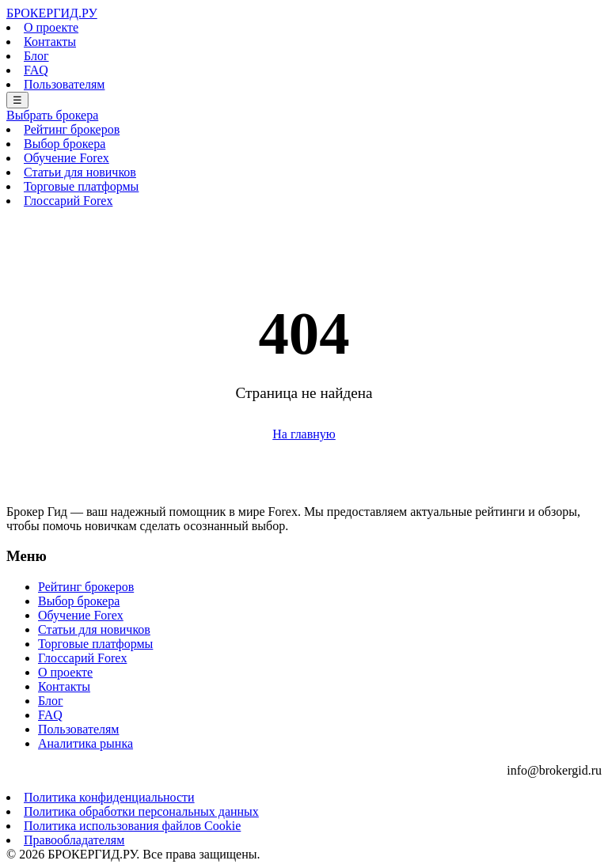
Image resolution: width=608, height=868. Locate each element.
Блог (36, 56)
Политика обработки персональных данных (141, 811)
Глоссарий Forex (68, 201)
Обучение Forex (66, 158)
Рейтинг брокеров (72, 129)
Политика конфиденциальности (109, 797)
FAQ (36, 70)
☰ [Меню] (17, 100)
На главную (304, 434)
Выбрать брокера (52, 115)
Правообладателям (74, 840)
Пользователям (64, 84)
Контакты (50, 42)
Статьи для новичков (80, 172)
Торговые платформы (81, 186)
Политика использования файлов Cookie (132, 826)
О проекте (51, 27)
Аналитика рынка (85, 743)
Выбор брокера (65, 144)
